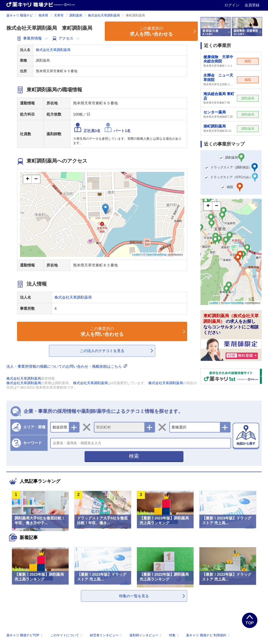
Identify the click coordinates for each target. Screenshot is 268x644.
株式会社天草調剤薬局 (104, 15)
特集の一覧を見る (134, 596)
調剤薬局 (76, 15)
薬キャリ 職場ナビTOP (25, 635)
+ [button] (28, 179)
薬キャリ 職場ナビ (20, 15)
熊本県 (43, 15)
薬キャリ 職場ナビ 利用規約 (208, 635)
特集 (175, 635)
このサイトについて (67, 635)
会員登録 (252, 5)
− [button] (36, 179)
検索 (134, 456)
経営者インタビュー (106, 635)
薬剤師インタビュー (146, 635)
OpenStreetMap (157, 255)
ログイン (232, 5)
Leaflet (137, 255)
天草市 (59, 15)
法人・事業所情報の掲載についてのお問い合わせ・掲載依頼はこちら (67, 366)
